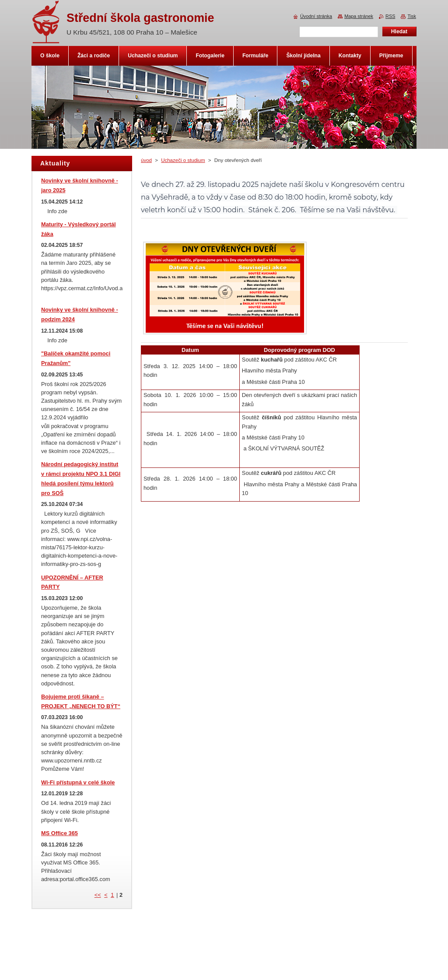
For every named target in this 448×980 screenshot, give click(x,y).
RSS (390, 16)
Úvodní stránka (316, 16)
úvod (146, 160)
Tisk (412, 16)
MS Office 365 (59, 833)
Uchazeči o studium (183, 160)
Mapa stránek (359, 16)
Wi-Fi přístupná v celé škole (78, 782)
